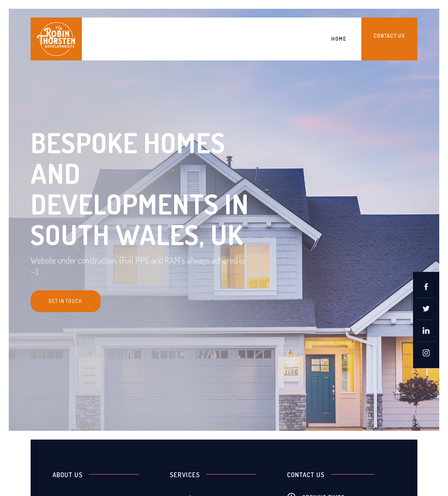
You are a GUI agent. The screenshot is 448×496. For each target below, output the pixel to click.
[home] (56, 39)
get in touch (65, 301)
